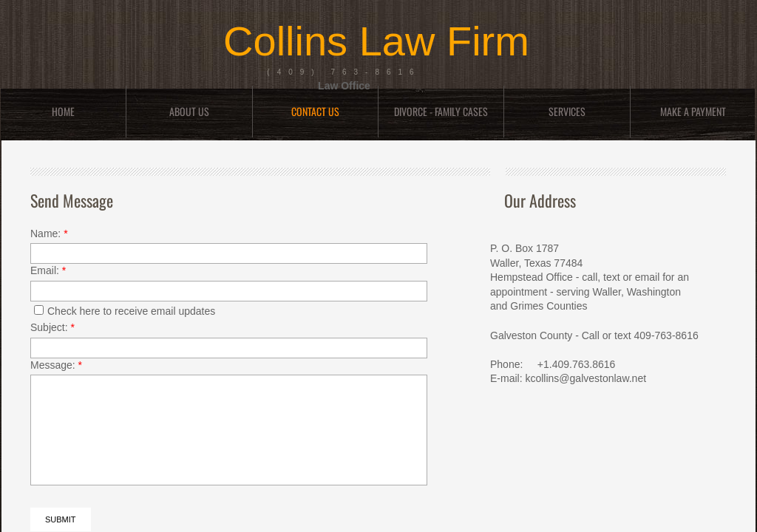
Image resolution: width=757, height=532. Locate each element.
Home (63, 111)
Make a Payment (693, 111)
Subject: (52, 327)
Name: (49, 233)
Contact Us (315, 111)
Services (567, 111)
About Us (189, 111)
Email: (48, 270)
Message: (56, 365)
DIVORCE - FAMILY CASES (441, 111)
